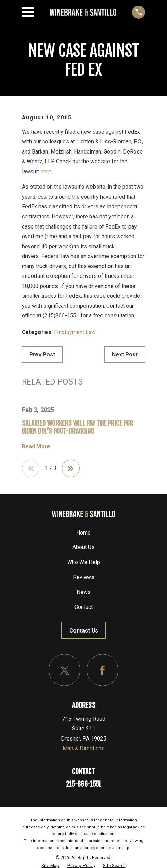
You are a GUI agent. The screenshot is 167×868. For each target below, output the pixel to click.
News (84, 592)
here (46, 171)
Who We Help (84, 562)
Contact (84, 607)
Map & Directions (84, 749)
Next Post (125, 354)
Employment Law (75, 332)
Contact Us (84, 631)
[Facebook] (103, 670)
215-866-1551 (83, 784)
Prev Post (42, 354)
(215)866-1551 (61, 316)
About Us (83, 547)
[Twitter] (64, 670)
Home (83, 533)
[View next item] (71, 468)
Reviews (84, 577)
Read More (36, 447)
